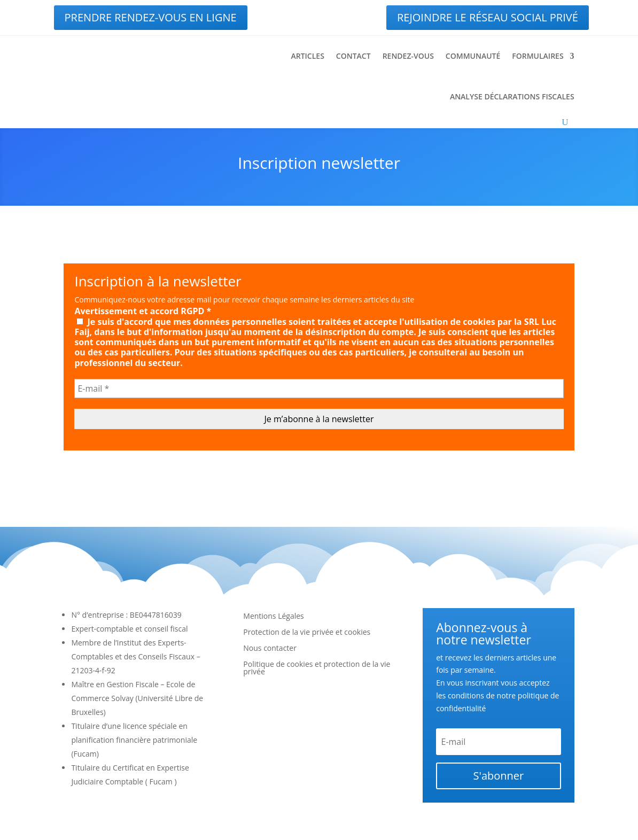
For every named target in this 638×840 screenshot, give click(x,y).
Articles (307, 56)
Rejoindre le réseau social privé (488, 17)
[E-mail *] (319, 388)
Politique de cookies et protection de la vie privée (317, 668)
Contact (353, 56)
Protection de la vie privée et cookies (307, 633)
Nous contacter (270, 649)
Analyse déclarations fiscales (512, 96)
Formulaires (538, 56)
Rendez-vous (408, 56)
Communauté (473, 56)
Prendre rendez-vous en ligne (151, 17)
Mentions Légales (274, 617)
